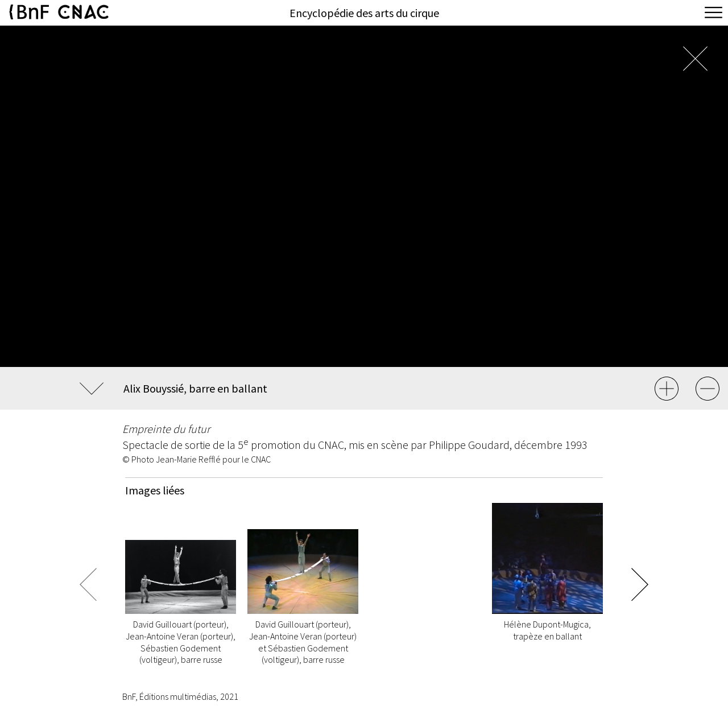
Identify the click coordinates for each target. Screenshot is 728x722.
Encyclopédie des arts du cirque (364, 13)
